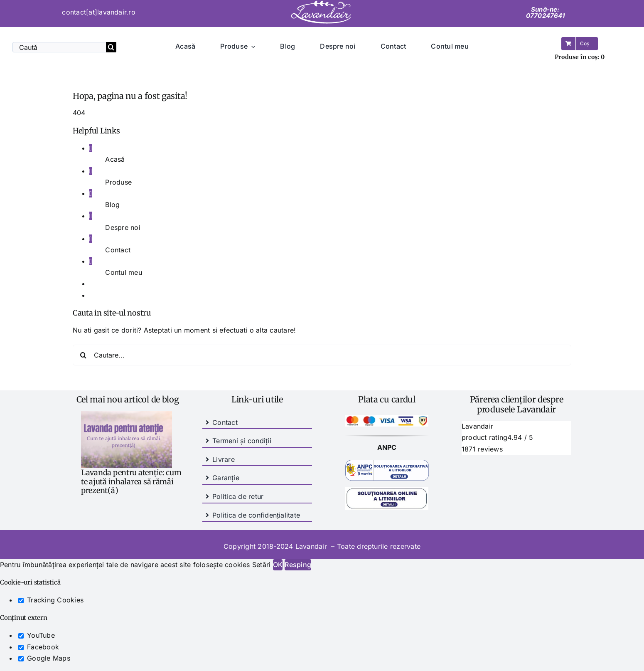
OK (278, 565)
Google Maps (44, 658)
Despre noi (123, 227)
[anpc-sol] (387, 490)
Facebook (39, 647)
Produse (118, 182)
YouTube (37, 635)
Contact (118, 250)
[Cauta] (111, 47)
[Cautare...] (322, 355)
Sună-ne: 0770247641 (545, 12)
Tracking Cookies (51, 600)
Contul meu (123, 272)
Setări (263, 565)
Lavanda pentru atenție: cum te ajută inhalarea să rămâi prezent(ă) (131, 481)
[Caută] (59, 47)
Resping (298, 565)
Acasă (115, 159)
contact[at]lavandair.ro (99, 12)
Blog (112, 205)
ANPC (387, 447)
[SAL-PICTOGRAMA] (387, 463)
